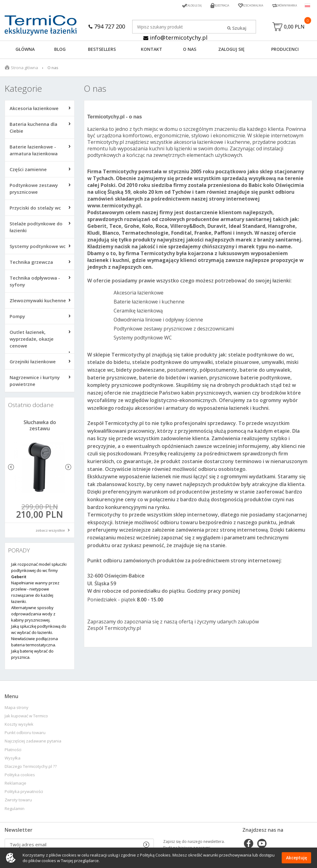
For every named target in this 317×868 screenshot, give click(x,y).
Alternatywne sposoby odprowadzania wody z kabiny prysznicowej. (33, 615)
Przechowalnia (238, 5)
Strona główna (24, 69)
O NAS (190, 51)
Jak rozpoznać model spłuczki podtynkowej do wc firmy (39, 572)
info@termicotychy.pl (175, 38)
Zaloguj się (167, 5)
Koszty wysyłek (19, 726)
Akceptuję (296, 858)
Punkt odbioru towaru (25, 734)
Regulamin (15, 810)
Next (68, 469)
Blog (60, 51)
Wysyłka (13, 760)
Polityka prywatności (24, 793)
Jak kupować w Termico (26, 717)
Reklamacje (15, 785)
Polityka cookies (20, 776)
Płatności (13, 751)
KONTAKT (152, 51)
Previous (11, 469)
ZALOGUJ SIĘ (231, 51)
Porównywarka (281, 5)
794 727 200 (107, 26)
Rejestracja (200, 5)
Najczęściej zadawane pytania (33, 743)
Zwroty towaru (18, 802)
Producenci (285, 51)
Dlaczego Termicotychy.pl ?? (31, 768)
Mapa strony (17, 709)
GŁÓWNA (25, 51)
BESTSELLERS (102, 51)
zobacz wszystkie (50, 532)
